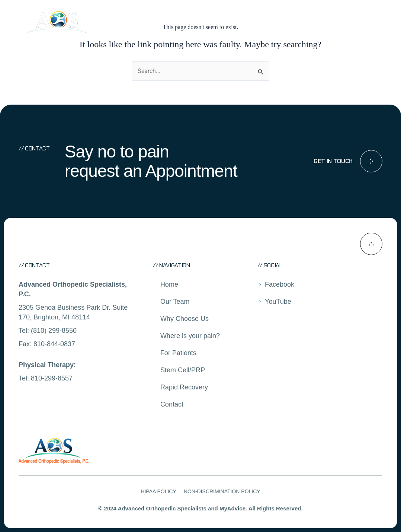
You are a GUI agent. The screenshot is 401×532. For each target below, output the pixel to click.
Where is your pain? (190, 336)
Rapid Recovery (184, 387)
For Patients (178, 353)
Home (169, 284)
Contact (172, 404)
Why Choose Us (185, 319)
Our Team (175, 302)
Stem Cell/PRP (183, 370)
